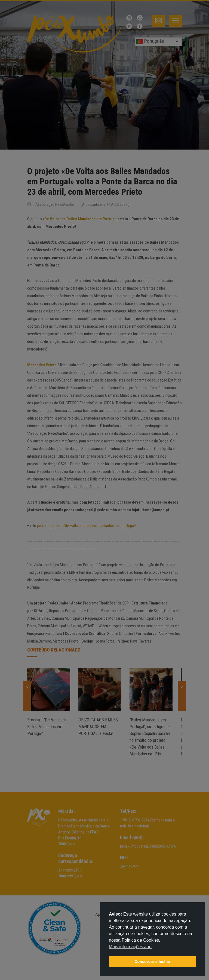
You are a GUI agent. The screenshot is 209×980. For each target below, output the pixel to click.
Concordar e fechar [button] (152, 962)
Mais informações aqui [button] (131, 947)
